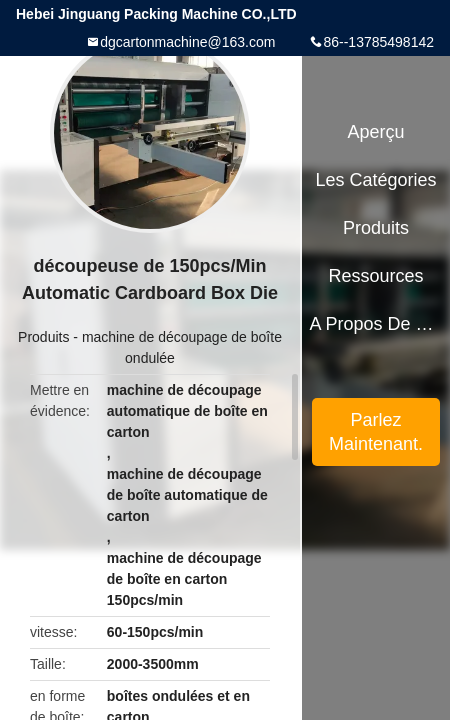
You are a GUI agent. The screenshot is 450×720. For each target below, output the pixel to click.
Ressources (376, 276)
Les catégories (376, 180)
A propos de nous (375, 324)
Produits (43, 337)
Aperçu (376, 132)
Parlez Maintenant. (376, 432)
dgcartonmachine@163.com (187, 42)
